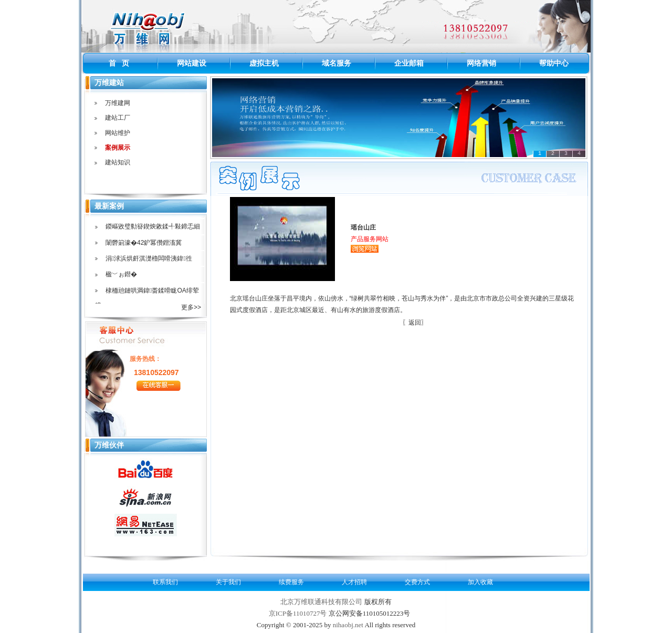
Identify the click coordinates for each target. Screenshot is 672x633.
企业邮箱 (409, 63)
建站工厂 (118, 118)
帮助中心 (554, 63)
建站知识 (118, 162)
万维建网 (118, 103)
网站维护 (118, 133)
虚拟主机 (264, 63)
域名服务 (337, 63)
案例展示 (118, 148)
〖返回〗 (415, 323)
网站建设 (192, 63)
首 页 (119, 63)
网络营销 (481, 63)
